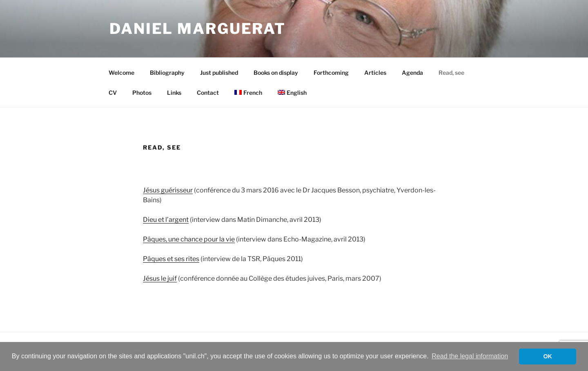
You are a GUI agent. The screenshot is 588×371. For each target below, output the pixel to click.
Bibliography (167, 73)
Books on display (276, 73)
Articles (375, 73)
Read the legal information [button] (470, 356)
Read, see (451, 73)
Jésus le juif (160, 278)
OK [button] (548, 356)
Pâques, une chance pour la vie (189, 239)
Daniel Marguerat (198, 29)
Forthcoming (331, 73)
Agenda (412, 73)
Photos (142, 93)
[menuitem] (248, 93)
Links (174, 93)
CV (113, 93)
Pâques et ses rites (171, 259)
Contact (208, 93)
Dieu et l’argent (166, 220)
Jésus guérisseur (168, 190)
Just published (219, 73)
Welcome (121, 73)
